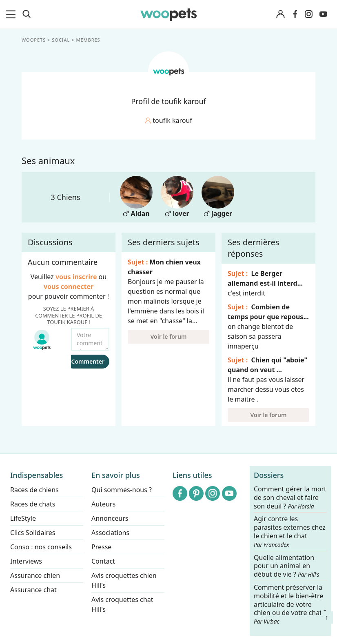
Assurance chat (33, 590)
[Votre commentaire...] (90, 339)
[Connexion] (281, 14)
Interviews (26, 561)
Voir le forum (169, 336)
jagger (218, 197)
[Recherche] (27, 14)
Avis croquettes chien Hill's (124, 580)
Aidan (136, 197)
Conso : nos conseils (41, 547)
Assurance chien (35, 575)
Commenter (88, 361)
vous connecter (69, 286)
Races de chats (33, 504)
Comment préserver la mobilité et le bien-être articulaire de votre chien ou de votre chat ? (290, 604)
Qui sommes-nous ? (122, 490)
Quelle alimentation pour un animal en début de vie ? (287, 566)
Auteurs (103, 504)
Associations (110, 533)
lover (177, 197)
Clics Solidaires (33, 533)
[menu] (12, 14)
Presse (101, 547)
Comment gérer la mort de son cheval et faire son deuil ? (290, 498)
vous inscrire (76, 277)
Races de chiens (34, 490)
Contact (103, 561)
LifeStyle (23, 518)
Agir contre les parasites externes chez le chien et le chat (290, 532)
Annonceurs (110, 518)
